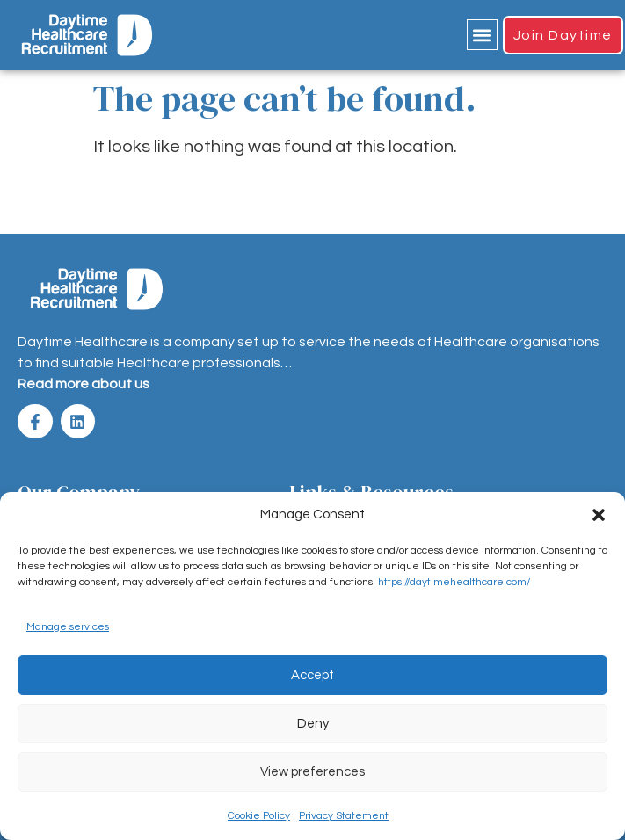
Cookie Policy (259, 816)
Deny (313, 724)
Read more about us (84, 384)
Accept (312, 675)
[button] (599, 515)
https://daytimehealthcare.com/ (454, 582)
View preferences (312, 772)
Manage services (68, 627)
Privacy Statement (344, 816)
